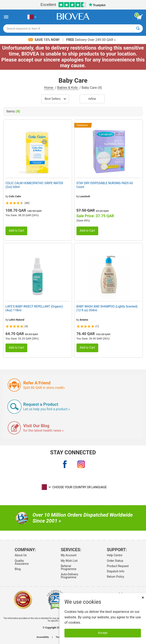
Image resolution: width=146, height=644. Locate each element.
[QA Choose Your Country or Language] (32, 17)
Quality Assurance (22, 562)
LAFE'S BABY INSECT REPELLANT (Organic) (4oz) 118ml (34, 308)
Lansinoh (85, 196)
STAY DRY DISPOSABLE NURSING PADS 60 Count (105, 185)
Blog (18, 569)
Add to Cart (16, 231)
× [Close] (143, 597)
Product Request (118, 566)
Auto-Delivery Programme (70, 576)
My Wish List (69, 561)
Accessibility (43, 637)
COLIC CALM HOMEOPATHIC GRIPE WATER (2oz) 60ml (34, 185)
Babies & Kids (68, 88)
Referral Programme (69, 567)
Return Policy (116, 577)
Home (49, 88)
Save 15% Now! (44, 40)
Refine (92, 99)
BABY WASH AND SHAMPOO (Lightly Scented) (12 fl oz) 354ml (107, 308)
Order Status (115, 561)
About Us (21, 555)
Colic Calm (15, 196)
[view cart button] (140, 17)
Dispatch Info (116, 571)
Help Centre (115, 555)
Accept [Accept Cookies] (103, 633)
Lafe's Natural (16, 320)
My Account (69, 555)
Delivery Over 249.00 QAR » (91, 40)
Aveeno (84, 320)
